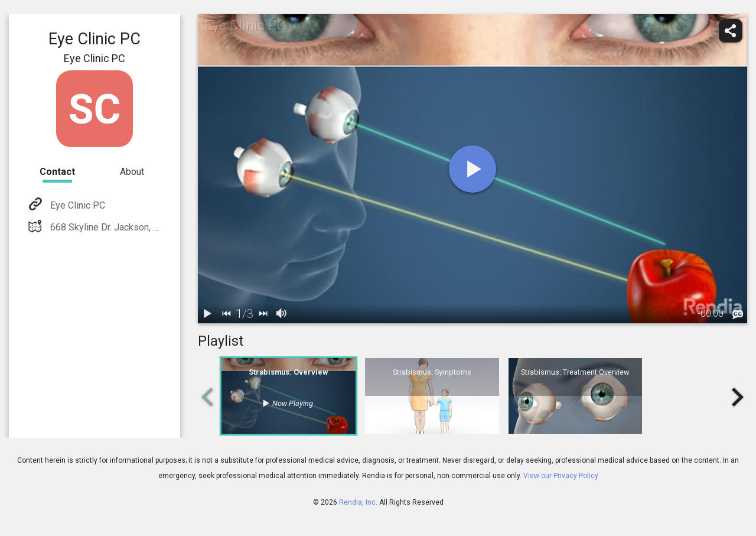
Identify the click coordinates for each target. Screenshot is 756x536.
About (132, 172)
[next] (263, 314)
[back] (226, 314)
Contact (57, 172)
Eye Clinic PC (76, 205)
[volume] (282, 314)
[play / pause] (207, 314)
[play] (472, 169)
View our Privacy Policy (561, 476)
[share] (731, 31)
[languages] (738, 315)
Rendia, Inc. (358, 502)
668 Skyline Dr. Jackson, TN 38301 (121, 227)
